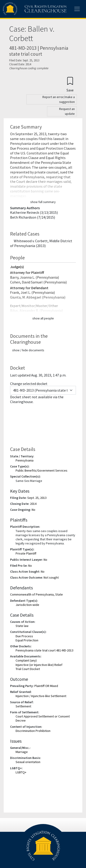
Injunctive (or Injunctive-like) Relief (39, 665)
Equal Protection (27, 640)
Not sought (51, 577)
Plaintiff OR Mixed (46, 686)
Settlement (23, 706)
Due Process (24, 636)
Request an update (67, 111)
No (33, 510)
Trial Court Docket (28, 669)
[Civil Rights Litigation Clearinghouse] (26, 9)
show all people (43, 318)
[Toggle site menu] (77, 9)
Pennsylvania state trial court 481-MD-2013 (44, 650)
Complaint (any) (26, 660)
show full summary (43, 202)
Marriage (22, 752)
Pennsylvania (25, 460)
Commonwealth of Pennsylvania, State (36, 594)
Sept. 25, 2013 (37, 498)
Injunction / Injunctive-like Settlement (41, 696)
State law (22, 626)
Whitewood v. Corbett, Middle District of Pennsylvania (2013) (41, 243)
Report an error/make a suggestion (59, 99)
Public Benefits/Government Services (42, 470)
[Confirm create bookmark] (70, 84)
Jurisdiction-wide (27, 605)
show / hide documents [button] (28, 350)
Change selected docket (29, 384)
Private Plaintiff (26, 553)
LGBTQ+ (21, 772)
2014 (33, 504)
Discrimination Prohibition (33, 731)
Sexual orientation (28, 762)
